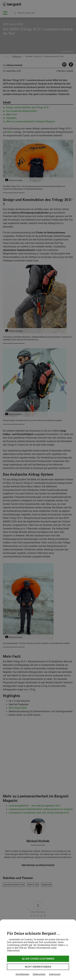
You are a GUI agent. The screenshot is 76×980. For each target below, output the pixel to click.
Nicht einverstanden (38, 967)
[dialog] (38, 950)
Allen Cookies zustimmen (38, 959)
